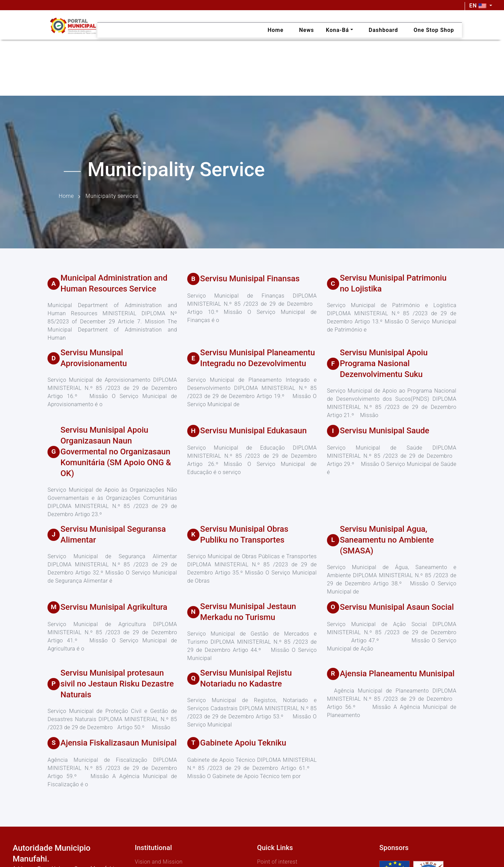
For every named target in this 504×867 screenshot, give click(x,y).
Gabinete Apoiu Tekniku (243, 743)
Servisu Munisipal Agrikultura (114, 607)
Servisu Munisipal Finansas (250, 279)
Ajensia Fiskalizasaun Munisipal (119, 743)
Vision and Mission (159, 862)
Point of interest (277, 862)
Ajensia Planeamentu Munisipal (397, 674)
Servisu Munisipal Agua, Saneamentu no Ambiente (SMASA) (387, 540)
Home (66, 196)
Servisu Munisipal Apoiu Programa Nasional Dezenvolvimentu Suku (384, 363)
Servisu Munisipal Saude (385, 431)
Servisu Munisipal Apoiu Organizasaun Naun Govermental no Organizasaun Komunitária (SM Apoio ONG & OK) (116, 452)
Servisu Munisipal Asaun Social (397, 607)
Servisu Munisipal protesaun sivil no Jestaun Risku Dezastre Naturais (117, 684)
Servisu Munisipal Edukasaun (253, 431)
